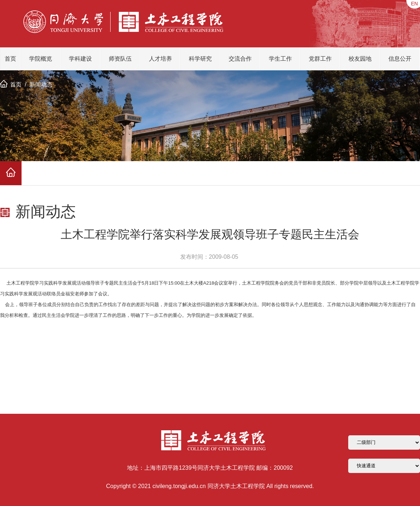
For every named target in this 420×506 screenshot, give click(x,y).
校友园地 (360, 59)
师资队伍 (120, 59)
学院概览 (41, 59)
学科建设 (80, 59)
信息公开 (400, 59)
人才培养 (160, 59)
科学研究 (200, 59)
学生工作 (280, 59)
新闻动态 (41, 85)
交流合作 (240, 59)
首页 (10, 59)
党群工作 (320, 59)
